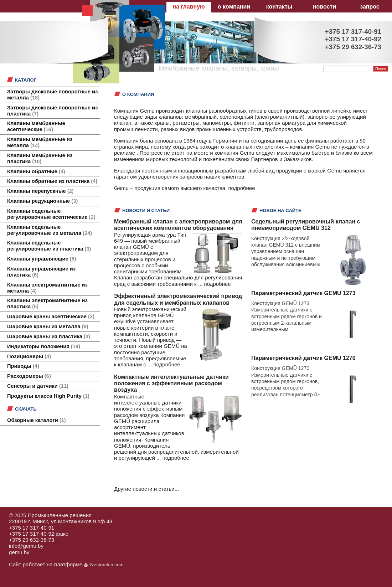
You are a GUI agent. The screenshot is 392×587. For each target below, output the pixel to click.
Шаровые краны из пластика (49, 336)
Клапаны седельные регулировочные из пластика (49, 246)
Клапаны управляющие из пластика (41, 272)
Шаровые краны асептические (51, 316)
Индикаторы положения (44, 346)
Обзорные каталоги (37, 420)
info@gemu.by (26, 546)
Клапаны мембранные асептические (36, 126)
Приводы (23, 366)
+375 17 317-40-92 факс (38, 534)
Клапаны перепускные (40, 191)
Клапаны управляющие (42, 259)
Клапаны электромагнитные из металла (47, 288)
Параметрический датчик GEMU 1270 (303, 358)
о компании (234, 7)
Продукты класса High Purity (48, 396)
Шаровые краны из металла (48, 326)
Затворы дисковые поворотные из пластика (52, 111)
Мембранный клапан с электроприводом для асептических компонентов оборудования (178, 225)
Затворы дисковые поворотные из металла (52, 95)
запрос (370, 7)
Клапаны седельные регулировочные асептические (51, 214)
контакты (279, 7)
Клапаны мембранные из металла (40, 142)
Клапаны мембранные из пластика (40, 158)
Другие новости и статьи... (146, 489)
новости (324, 7)
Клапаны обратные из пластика (52, 181)
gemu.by (19, 552)
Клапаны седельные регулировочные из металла (50, 230)
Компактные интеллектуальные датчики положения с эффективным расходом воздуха (171, 383)
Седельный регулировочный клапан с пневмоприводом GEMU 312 (306, 225)
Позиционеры (29, 356)
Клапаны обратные (36, 171)
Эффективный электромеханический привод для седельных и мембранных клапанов (178, 299)
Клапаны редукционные (42, 201)
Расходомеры (29, 376)
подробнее (241, 188)
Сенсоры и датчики (38, 386)
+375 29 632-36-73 (32, 540)
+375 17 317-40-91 (32, 528)
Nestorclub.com (107, 565)
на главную (189, 7)
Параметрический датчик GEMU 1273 (303, 293)
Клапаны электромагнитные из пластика (47, 303)
